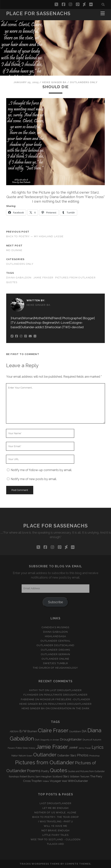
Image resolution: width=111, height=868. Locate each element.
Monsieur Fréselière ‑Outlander (65, 699)
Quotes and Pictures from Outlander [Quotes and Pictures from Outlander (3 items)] (86, 771)
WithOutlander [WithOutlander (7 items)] (78, 781)
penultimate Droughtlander (66, 695)
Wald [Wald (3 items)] (64, 781)
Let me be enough (56, 808)
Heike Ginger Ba (54, 82)
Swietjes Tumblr (55, 663)
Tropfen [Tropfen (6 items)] (37, 781)
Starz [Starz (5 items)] (66, 776)
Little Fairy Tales (55, 835)
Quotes (12, 282)
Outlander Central (55, 641)
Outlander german (56, 654)
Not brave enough (55, 830)
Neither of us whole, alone (55, 812)
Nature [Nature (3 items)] (22, 756)
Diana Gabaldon (19, 278)
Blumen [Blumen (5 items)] (32, 731)
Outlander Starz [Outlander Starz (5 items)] (67, 755)
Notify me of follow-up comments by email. (41, 470)
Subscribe (55, 602)
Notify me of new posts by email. (34, 479)
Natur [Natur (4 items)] (15, 756)
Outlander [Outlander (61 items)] (45, 755)
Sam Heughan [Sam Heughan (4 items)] (43, 777)
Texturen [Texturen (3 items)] (85, 777)
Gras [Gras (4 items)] (25, 748)
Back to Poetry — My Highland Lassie (35, 236)
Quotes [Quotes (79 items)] (59, 770)
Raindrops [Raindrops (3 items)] (14, 777)
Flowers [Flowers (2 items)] (11, 748)
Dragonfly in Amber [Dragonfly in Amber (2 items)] (50, 740)
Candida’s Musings (56, 627)
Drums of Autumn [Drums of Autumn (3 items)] (92, 740)
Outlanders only (84, 82)
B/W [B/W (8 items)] (23, 731)
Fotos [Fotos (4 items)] (19, 748)
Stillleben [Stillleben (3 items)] (75, 777)
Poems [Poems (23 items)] (34, 771)
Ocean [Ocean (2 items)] (29, 756)
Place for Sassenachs (38, 13)
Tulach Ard (55, 844)
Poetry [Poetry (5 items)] (45, 771)
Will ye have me (56, 826)
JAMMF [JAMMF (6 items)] (73, 748)
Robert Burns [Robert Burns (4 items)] (27, 777)
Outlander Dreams (55, 650)
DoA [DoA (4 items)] (37, 740)
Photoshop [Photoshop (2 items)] (94, 756)
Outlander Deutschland (55, 645)
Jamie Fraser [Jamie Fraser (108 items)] (52, 747)
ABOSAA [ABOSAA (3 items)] (14, 732)
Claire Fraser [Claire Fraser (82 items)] (53, 730)
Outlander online (56, 659)
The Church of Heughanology (55, 668)
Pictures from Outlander (75, 278)
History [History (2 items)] (32, 748)
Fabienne (28, 699)
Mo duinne (14, 250)
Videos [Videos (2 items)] (46, 781)
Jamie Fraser (43, 278)
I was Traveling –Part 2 (55, 821)
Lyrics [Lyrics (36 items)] (98, 747)
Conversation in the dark (70, 708)
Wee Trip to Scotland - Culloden (55, 839)
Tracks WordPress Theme (40, 864)
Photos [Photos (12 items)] (83, 755)
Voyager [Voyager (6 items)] (55, 781)
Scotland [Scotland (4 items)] (57, 777)
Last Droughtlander (66, 690)
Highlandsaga (56, 636)
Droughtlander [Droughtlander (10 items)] (71, 739)
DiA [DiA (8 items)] (84, 731)
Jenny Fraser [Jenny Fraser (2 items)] (85, 748)
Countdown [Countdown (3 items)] (75, 732)
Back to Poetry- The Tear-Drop (55, 817)
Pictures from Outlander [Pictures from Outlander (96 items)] (45, 762)
